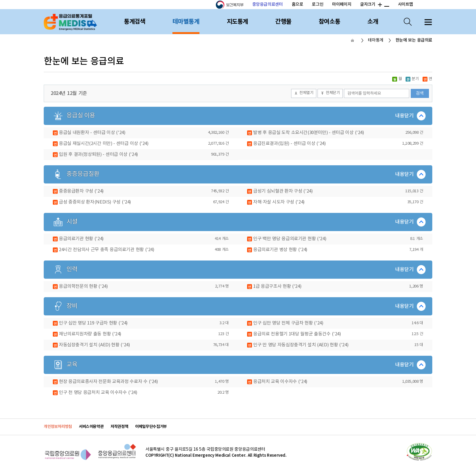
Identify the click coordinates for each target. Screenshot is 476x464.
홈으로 (297, 4)
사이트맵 (406, 4)
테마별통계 (186, 22)
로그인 (318, 4)
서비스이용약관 (91, 427)
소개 (373, 22)
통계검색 (134, 22)
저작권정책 (119, 427)
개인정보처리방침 (58, 427)
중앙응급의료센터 (268, 4)
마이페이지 (342, 4)
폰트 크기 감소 (386, 5)
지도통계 (237, 22)
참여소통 (329, 22)
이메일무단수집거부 (151, 427)
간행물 (283, 22)
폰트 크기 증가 (379, 5)
